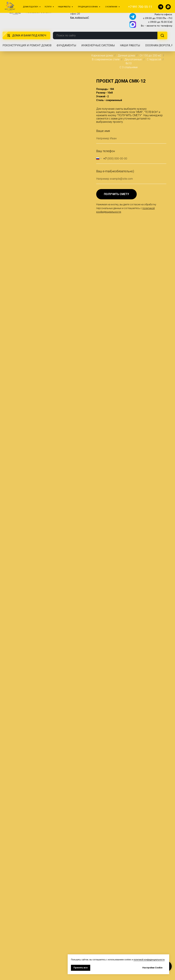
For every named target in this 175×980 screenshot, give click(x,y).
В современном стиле (106, 59)
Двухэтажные (133, 59)
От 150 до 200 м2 (150, 55)
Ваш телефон (106, 151)
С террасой (154, 59)
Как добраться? (80, 17)
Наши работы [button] (130, 45)
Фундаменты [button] (66, 45)
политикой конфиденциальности (149, 960)
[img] (15, 10)
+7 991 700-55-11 (156, 6)
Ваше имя (103, 131)
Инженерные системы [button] (98, 45)
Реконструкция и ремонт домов (27, 45)
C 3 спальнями (129, 67)
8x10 (129, 63)
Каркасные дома (102, 55)
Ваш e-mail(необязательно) (115, 171)
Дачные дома (126, 55)
